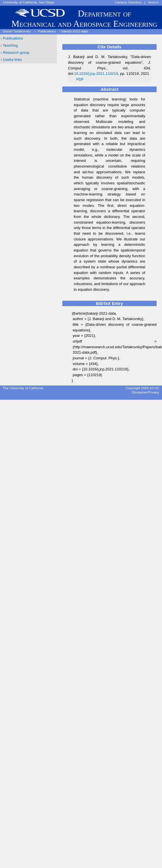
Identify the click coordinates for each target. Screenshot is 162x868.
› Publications (12, 38)
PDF (80, 79)
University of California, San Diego (29, 2)
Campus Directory (128, 2)
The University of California (23, 388)
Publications (47, 31)
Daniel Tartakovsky (17, 31)
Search (153, 2)
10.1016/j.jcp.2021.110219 (96, 74)
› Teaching (9, 45)
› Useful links (11, 60)
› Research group (15, 52)
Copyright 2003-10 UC (142, 388)
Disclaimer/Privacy (145, 392)
